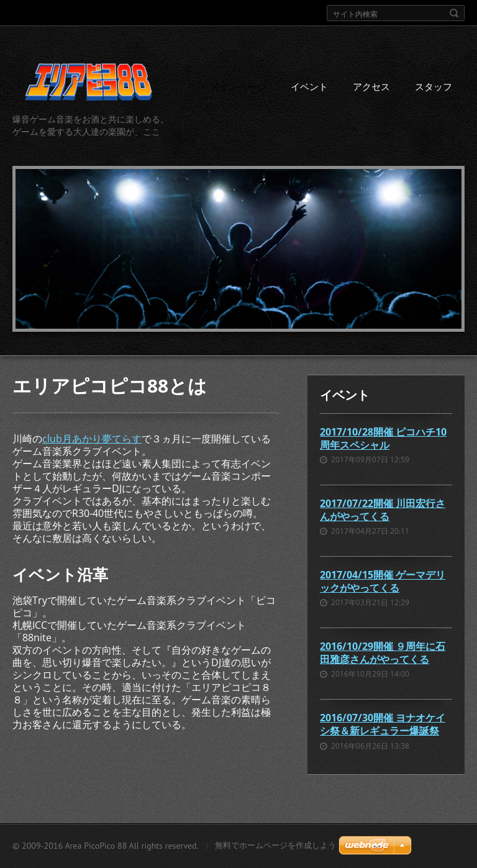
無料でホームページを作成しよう (275, 845)
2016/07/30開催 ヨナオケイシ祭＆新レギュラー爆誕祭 (383, 724)
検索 (454, 13)
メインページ (238, 86)
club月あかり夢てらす (92, 439)
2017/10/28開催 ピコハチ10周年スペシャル (383, 438)
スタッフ (434, 86)
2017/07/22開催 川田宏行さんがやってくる (383, 510)
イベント (309, 86)
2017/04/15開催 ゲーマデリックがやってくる (383, 581)
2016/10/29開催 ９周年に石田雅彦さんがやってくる (383, 653)
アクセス (371, 86)
